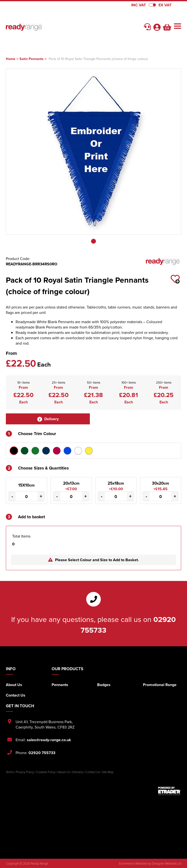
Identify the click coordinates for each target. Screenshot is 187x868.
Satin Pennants (32, 59)
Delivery (48, 419)
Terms (10, 772)
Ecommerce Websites (133, 863)
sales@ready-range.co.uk (49, 740)
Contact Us (16, 695)
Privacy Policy (25, 772)
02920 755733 (42, 753)
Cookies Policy (46, 772)
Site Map (108, 772)
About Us (14, 685)
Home (11, 59)
